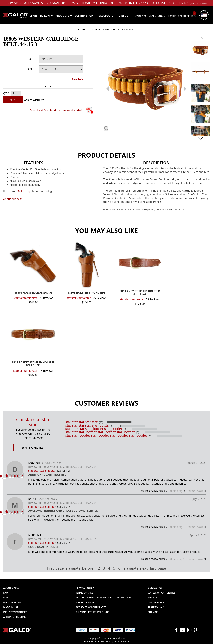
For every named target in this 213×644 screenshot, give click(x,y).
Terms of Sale (84, 593)
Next (13, 100)
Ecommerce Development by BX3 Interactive (106, 641)
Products (63, 16)
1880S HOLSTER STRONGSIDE (87, 293)
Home (81, 29)
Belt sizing (24, 191)
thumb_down (195, 491)
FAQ (6, 593)
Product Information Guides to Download (103, 598)
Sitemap (153, 612)
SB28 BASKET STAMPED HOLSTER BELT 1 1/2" (33, 364)
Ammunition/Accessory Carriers (112, 29)
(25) (101, 422)
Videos (123, 16)
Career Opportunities (162, 593)
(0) (125, 429)
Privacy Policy (85, 588)
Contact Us (155, 588)
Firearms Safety (85, 602)
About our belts (13, 199)
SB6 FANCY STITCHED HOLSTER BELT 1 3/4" (140, 293)
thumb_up (176, 491)
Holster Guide (12, 602)
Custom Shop (84, 16)
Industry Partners (15, 612)
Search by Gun (41, 16)
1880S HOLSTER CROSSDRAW (33, 293)
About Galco (11, 588)
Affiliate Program (15, 617)
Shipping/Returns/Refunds (92, 612)
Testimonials (156, 607)
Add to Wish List (34, 100)
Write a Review (33, 448)
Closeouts (106, 16)
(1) (113, 426)
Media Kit (154, 598)
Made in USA (11, 607)
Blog (6, 598)
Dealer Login (157, 16)
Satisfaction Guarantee (91, 607)
